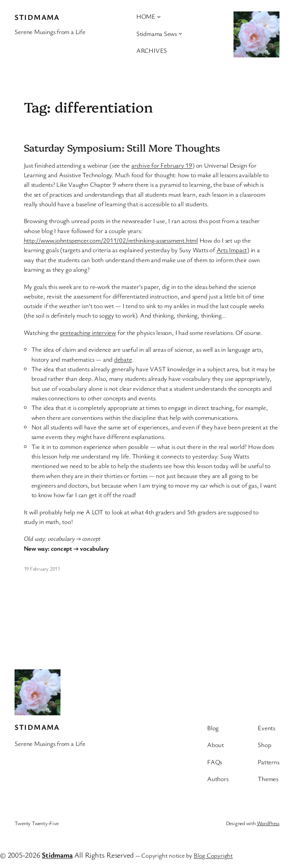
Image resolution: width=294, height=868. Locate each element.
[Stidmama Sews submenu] (180, 33)
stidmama (37, 17)
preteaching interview (88, 332)
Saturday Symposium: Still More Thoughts (122, 147)
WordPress (268, 823)
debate (123, 359)
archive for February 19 (162, 165)
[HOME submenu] (159, 16)
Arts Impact (232, 250)
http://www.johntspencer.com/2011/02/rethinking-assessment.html (111, 240)
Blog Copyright (213, 855)
